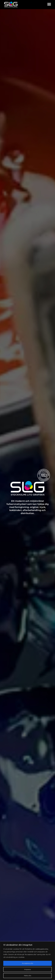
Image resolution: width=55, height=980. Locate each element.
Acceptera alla (27, 963)
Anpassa (27, 969)
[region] (27, 961)
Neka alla (28, 976)
